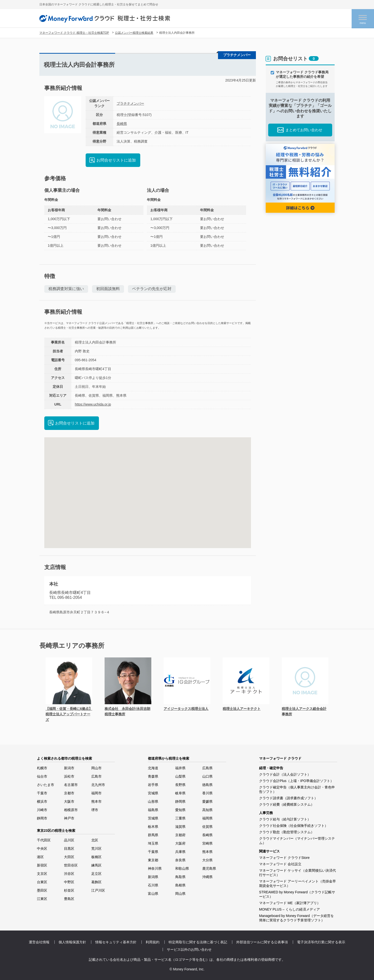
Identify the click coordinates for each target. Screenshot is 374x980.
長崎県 (122, 124)
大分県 (207, 860)
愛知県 (180, 810)
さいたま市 (46, 785)
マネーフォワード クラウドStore (284, 858)
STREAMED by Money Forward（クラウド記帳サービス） (297, 894)
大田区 (69, 857)
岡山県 (180, 894)
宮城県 (153, 793)
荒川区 (96, 849)
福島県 (153, 810)
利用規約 (153, 942)
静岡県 (180, 801)
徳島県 (207, 785)
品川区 (69, 840)
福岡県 (207, 818)
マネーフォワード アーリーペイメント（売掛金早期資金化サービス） (297, 883)
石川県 (153, 885)
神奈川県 (155, 868)
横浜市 (42, 801)
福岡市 (96, 793)
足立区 (96, 874)
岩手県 (153, 785)
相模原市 (71, 810)
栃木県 (153, 827)
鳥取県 (180, 877)
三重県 (180, 818)
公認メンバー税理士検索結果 (134, 33)
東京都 (153, 860)
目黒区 (69, 849)
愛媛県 (207, 801)
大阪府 (180, 843)
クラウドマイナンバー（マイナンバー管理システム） (297, 841)
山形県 (153, 801)
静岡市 (42, 818)
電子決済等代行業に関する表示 (321, 942)
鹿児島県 (209, 868)
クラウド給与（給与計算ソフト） (285, 819)
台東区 (42, 882)
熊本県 (207, 852)
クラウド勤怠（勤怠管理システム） (287, 832)
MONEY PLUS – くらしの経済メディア (289, 909)
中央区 (42, 849)
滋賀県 (180, 827)
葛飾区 (96, 882)
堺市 (95, 810)
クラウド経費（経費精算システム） (287, 804)
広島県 (207, 768)
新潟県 (153, 877)
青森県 (153, 776)
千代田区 (44, 840)
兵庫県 (180, 852)
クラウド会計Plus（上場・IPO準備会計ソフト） (296, 781)
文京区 (42, 874)
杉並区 (69, 890)
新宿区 (42, 865)
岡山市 (96, 768)
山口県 (207, 776)
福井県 (180, 768)
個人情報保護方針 (72, 942)
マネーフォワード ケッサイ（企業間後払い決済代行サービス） (297, 873)
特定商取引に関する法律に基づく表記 (198, 942)
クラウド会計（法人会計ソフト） (285, 774)
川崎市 (42, 810)
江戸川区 (98, 890)
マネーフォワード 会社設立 (280, 864)
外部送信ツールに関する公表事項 (262, 942)
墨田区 (42, 890)
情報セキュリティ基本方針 (116, 942)
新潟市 (69, 768)
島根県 (180, 885)
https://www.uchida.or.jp (93, 404)
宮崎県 (207, 843)
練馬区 (96, 865)
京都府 (180, 835)
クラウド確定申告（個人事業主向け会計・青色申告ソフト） (297, 789)
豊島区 (69, 899)
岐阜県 (180, 793)
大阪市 (69, 801)
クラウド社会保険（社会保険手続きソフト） (294, 826)
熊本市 (96, 801)
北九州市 (98, 785)
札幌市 (42, 768)
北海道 (153, 768)
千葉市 (42, 793)
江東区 (42, 899)
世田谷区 (71, 865)
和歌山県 (182, 868)
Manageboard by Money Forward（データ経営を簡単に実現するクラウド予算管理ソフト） (296, 918)
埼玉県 (153, 843)
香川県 (207, 793)
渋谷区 (69, 874)
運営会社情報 (39, 942)
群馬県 (153, 835)
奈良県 (180, 860)
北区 (95, 840)
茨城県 (153, 818)
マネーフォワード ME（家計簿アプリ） (290, 903)
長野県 (180, 785)
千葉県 (153, 852)
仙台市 (42, 776)
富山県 (153, 894)
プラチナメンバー (130, 103)
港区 (40, 857)
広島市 (96, 776)
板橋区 (96, 857)
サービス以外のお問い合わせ (189, 949)
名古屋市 (71, 785)
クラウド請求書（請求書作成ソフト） (288, 798)
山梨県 (180, 776)
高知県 (207, 810)
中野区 (69, 882)
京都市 (69, 793)
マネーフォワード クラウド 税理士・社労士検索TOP (74, 33)
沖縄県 (207, 877)
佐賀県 (207, 827)
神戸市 (69, 818)
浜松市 (69, 776)
